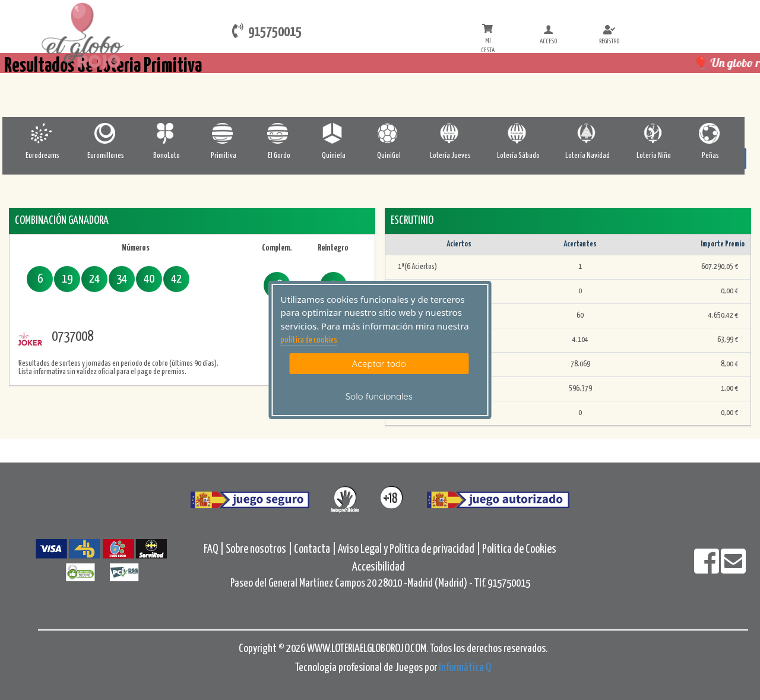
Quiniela (334, 156)
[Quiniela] (333, 133)
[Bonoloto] (167, 133)
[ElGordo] (279, 133)
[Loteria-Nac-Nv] (588, 133)
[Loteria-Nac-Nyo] (654, 133)
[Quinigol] (389, 133)
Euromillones (106, 156)
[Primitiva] (224, 133)
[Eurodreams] (42, 133)
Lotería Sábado (518, 156)
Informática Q (465, 668)
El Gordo (279, 156)
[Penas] (710, 133)
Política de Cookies (519, 549)
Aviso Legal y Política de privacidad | (410, 549)
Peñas (710, 156)
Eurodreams (42, 156)
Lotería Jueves (450, 156)
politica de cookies (309, 340)
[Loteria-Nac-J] (450, 133)
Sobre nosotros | (259, 549)
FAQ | (215, 549)
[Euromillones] (106, 133)
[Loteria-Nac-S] (518, 133)
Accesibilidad (379, 567)
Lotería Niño (654, 156)
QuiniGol (389, 156)
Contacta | (315, 549)
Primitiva (224, 156)
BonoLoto (167, 156)
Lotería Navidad (588, 156)
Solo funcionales (379, 396)
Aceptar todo (379, 364)
